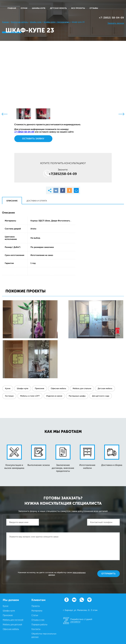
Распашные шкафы (77, 396)
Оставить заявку (33, 139)
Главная (12, 8)
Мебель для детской (12, 624)
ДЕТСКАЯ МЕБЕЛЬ (58, 8)
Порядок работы (39, 624)
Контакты (36, 629)
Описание (12, 201)
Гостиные (9, 396)
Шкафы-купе (23, 388)
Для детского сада (101, 396)
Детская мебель (105, 388)
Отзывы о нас (38, 620)
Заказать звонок (116, 23)
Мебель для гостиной (13, 620)
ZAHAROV (75, 622)
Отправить (109, 574)
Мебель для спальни (82, 388)
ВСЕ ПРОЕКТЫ (78, 8)
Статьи (35, 615)
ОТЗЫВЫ (94, 8)
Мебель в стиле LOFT (30, 396)
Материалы (37, 611)
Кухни (8, 388)
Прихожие (40, 388)
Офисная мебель (58, 388)
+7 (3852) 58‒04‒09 (111, 18)
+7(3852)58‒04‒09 (63, 174)
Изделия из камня (54, 396)
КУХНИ (24, 8)
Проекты (36, 606)
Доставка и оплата (37, 201)
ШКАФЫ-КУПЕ (39, 8)
